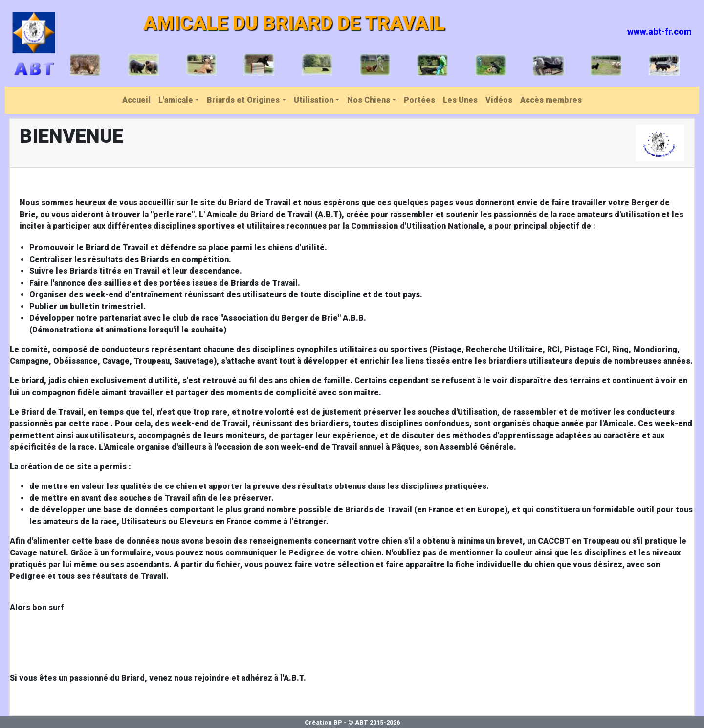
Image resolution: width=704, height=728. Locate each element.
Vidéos (499, 100)
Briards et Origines (243, 100)
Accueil (136, 100)
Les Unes (460, 100)
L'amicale (176, 100)
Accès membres (551, 100)
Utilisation (314, 100)
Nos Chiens (369, 100)
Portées (419, 100)
